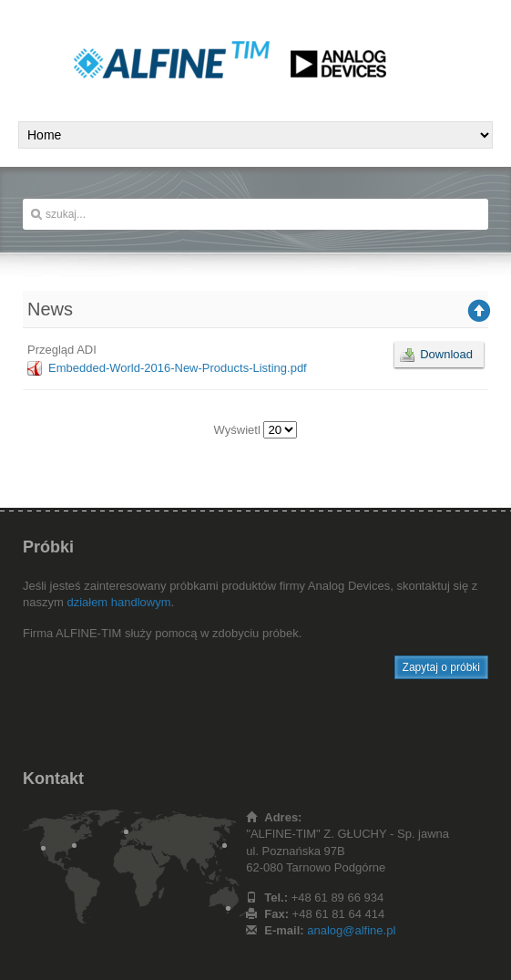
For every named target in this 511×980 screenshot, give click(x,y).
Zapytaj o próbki (441, 667)
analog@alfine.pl (351, 930)
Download (446, 354)
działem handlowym (118, 602)
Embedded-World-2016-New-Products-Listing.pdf (178, 368)
